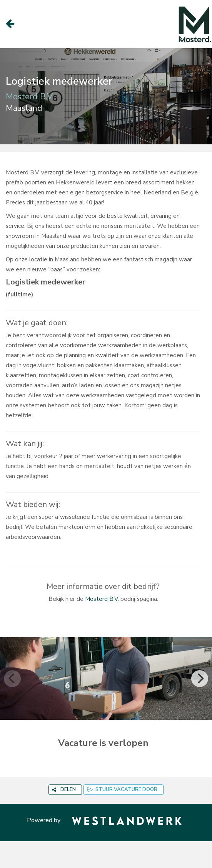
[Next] (200, 679)
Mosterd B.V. (102, 599)
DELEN (64, 789)
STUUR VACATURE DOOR (122, 789)
